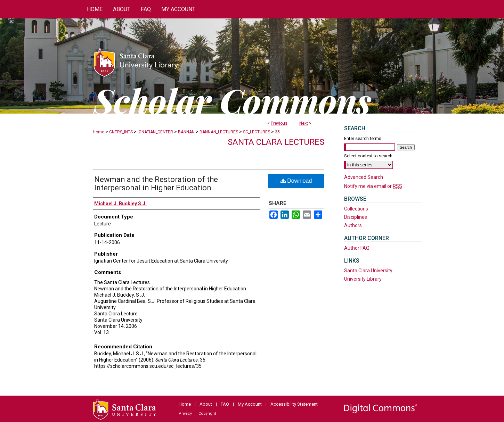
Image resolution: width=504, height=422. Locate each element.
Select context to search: (369, 156)
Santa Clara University (368, 271)
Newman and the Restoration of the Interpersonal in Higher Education (156, 184)
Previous (279, 123)
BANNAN (186, 132)
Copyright (207, 413)
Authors (353, 225)
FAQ (225, 404)
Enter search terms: (363, 138)
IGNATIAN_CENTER (155, 132)
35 (277, 132)
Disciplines (356, 217)
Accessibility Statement (294, 404)
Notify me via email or (373, 186)
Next (304, 123)
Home (99, 132)
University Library (363, 279)
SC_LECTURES (257, 132)
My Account (250, 404)
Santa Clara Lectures (276, 142)
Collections (356, 209)
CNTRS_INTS (121, 132)
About (206, 404)
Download (296, 181)
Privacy (185, 413)
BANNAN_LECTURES (219, 132)
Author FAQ (357, 248)
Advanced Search (364, 177)
